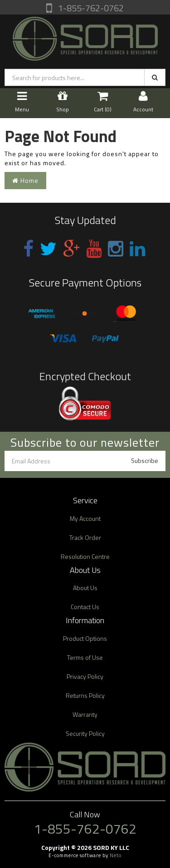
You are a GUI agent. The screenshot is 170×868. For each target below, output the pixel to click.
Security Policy (85, 733)
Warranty (85, 714)
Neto (116, 855)
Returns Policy (85, 695)
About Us (85, 588)
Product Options (85, 638)
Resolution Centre (85, 556)
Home (25, 180)
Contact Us (85, 607)
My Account (85, 518)
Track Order (85, 537)
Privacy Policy (85, 676)
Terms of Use (85, 657)
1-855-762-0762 (90, 8)
